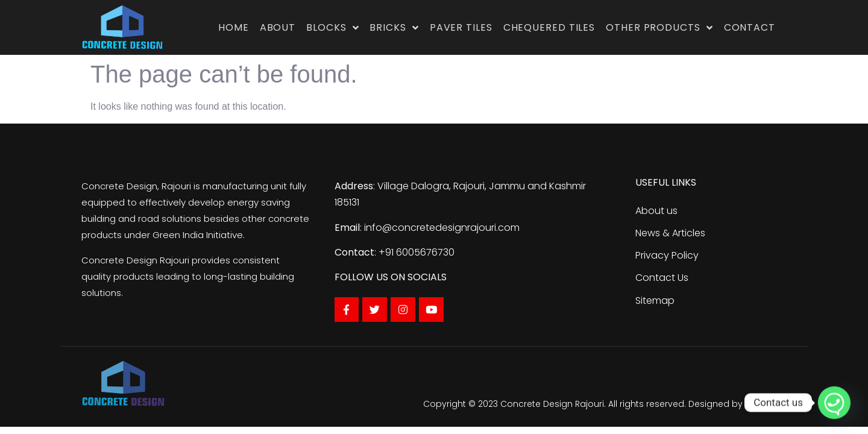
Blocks (332, 28)
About (278, 27)
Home (234, 27)
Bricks (394, 28)
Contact (750, 27)
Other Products (659, 28)
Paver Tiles (461, 27)
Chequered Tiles (549, 27)
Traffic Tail (766, 404)
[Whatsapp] (834, 403)
